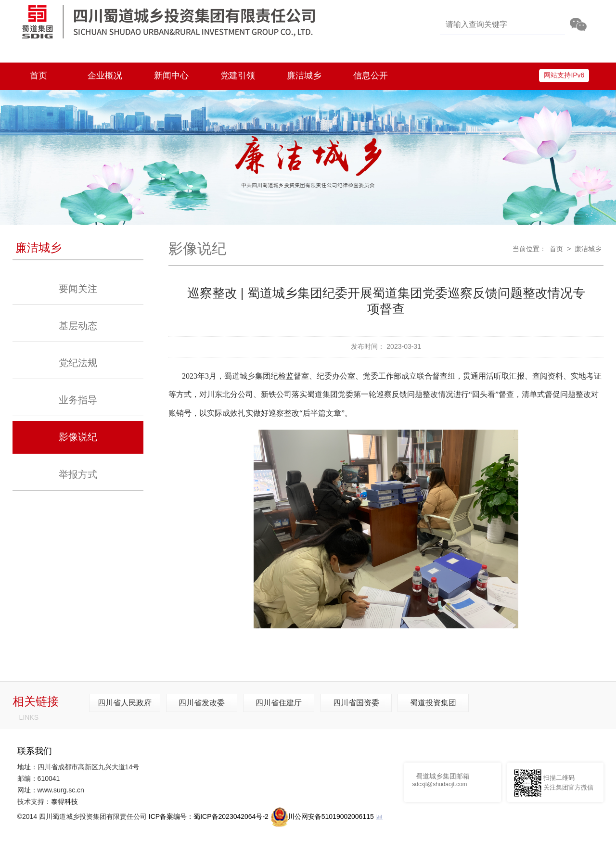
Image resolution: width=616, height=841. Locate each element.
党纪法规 (78, 363)
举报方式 (78, 474)
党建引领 (238, 76)
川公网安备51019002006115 (322, 816)
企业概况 (105, 76)
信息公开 (371, 76)
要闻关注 (78, 289)
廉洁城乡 (304, 76)
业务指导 (78, 400)
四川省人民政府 (125, 703)
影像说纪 (78, 437)
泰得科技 (64, 802)
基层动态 (78, 326)
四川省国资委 (356, 703)
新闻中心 (171, 76)
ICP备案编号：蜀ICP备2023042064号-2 (209, 816)
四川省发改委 (202, 703)
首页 (38, 76)
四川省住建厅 (279, 703)
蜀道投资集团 (433, 703)
